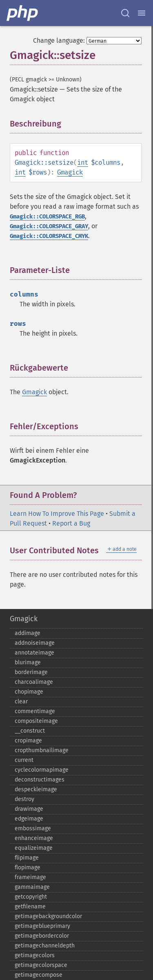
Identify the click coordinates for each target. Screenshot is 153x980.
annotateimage (34, 653)
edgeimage (29, 819)
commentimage (35, 711)
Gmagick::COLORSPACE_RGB (47, 217)
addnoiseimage (35, 643)
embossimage (33, 828)
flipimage (27, 858)
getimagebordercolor (42, 936)
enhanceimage (34, 838)
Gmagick (70, 172)
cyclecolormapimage (42, 770)
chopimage (29, 692)
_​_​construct (30, 731)
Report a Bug (71, 523)
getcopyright (31, 897)
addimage (28, 633)
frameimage (30, 877)
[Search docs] (125, 13)
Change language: (59, 40)
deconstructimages (40, 780)
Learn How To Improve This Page (57, 514)
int (83, 163)
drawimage (29, 809)
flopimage (28, 868)
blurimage (28, 662)
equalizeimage (34, 848)
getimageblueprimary (42, 926)
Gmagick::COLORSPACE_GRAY (49, 226)
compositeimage (36, 721)
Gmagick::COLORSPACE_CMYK (49, 236)
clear (21, 702)
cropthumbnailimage (42, 750)
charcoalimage (34, 682)
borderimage (31, 672)
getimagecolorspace (41, 965)
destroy (24, 799)
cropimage (28, 741)
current (24, 760)
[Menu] (142, 13)
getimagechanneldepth (45, 946)
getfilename (30, 907)
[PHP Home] (23, 13)
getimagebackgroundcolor (48, 916)
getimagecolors (35, 955)
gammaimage (32, 887)
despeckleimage (36, 789)
